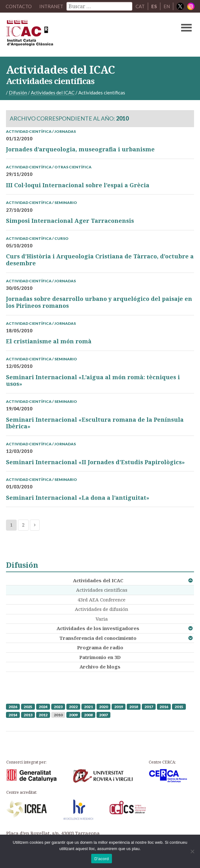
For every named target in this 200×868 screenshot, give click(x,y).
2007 (103, 715)
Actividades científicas (102, 590)
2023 (58, 707)
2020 (103, 707)
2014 (13, 715)
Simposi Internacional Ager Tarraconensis (70, 221)
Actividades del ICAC (98, 580)
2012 (43, 715)
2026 (13, 707)
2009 (73, 715)
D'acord (102, 859)
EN (167, 6)
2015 (179, 707)
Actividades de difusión (102, 609)
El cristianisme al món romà (49, 341)
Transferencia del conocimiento (98, 638)
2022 (73, 707)
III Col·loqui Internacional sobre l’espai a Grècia (78, 185)
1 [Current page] (11, 525)
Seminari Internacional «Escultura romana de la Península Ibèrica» (95, 423)
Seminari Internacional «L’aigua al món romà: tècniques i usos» (93, 380)
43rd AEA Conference (102, 600)
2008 (88, 715)
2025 (28, 707)
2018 (134, 707)
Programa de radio (100, 647)
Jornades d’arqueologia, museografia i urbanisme (80, 149)
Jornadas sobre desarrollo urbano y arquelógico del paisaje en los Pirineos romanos (99, 302)
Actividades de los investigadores (98, 628)
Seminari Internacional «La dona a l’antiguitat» (78, 498)
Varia (102, 619)
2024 (43, 707)
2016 (164, 707)
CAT (140, 6)
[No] (192, 851)
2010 (58, 715)
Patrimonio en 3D (100, 657)
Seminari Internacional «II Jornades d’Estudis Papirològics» (95, 462)
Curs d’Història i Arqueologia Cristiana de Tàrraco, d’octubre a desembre (100, 260)
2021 (88, 707)
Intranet (51, 6)
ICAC (80, 35)
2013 (28, 715)
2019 (119, 707)
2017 (149, 707)
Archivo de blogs (100, 667)
